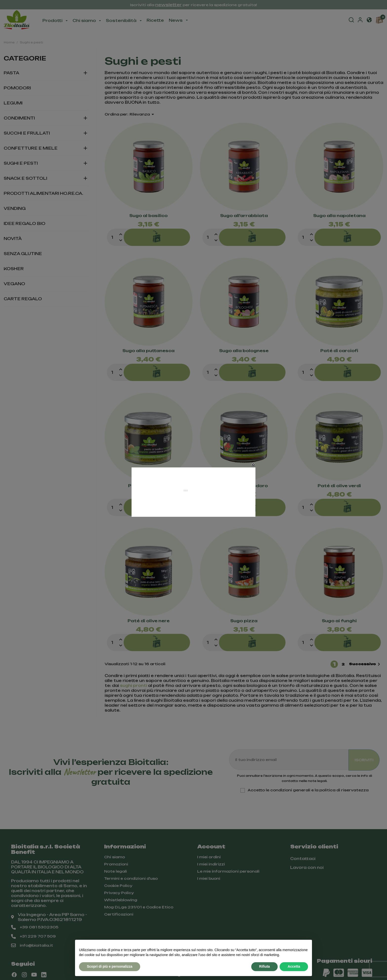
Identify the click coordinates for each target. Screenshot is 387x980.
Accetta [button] (294, 966)
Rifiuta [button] (265, 966)
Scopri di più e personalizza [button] (110, 966)
